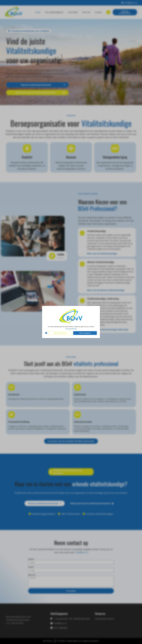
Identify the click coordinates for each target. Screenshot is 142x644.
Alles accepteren (85, 333)
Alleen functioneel (60, 333)
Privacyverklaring (71, 329)
